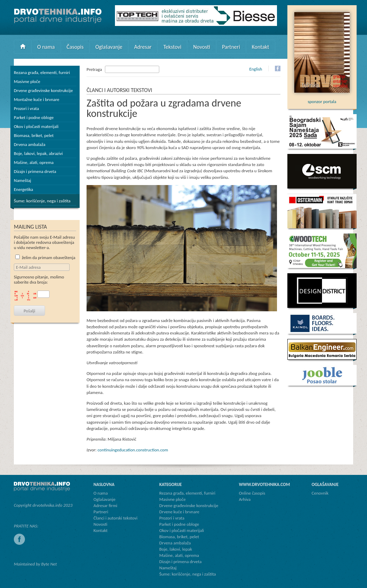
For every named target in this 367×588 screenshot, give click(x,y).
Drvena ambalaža (30, 144)
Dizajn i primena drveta (35, 171)
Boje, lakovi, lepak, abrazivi (38, 153)
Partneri (231, 47)
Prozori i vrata (26, 108)
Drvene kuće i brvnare (179, 512)
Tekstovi (172, 47)
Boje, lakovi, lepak (176, 549)
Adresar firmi (105, 506)
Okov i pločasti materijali (36, 126)
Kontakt (260, 47)
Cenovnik (320, 493)
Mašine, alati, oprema (34, 162)
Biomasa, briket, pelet (34, 135)
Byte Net (49, 564)
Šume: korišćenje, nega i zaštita (42, 201)
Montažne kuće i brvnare (37, 99)
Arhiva (245, 499)
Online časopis (252, 493)
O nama (46, 47)
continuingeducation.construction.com (133, 450)
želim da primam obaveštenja (45, 258)
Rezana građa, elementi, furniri (42, 72)
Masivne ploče (27, 81)
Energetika (24, 189)
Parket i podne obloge (34, 117)
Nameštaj (23, 180)
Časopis (75, 47)
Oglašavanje (109, 47)
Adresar (143, 47)
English (256, 69)
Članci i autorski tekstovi (115, 518)
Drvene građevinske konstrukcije (43, 90)
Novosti (202, 47)
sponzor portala (322, 99)
